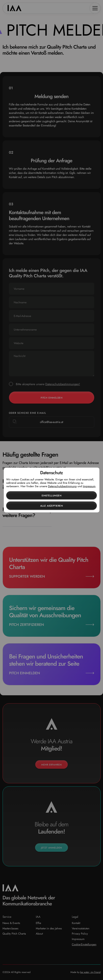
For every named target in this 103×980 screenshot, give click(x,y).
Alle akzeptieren (52, 506)
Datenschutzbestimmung (62, 486)
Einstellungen (51, 496)
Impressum (89, 486)
